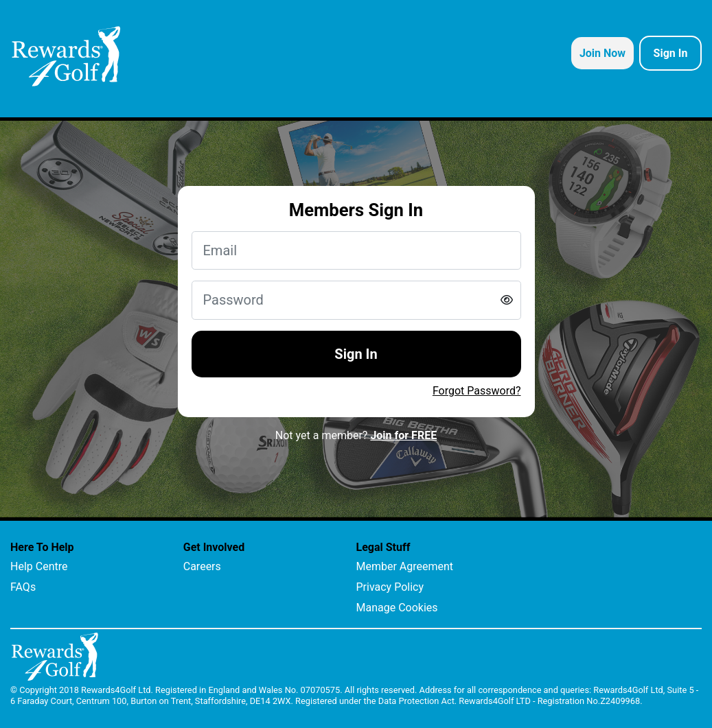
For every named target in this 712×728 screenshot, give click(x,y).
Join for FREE (403, 435)
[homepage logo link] (66, 56)
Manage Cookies (397, 608)
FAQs (23, 587)
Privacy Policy (390, 587)
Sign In (356, 354)
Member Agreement (405, 566)
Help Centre (39, 566)
